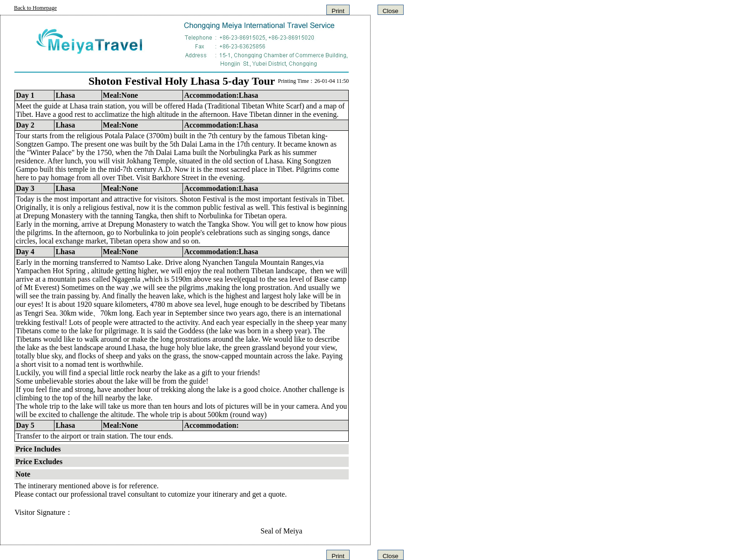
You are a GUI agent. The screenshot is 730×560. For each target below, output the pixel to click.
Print (338, 11)
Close (391, 11)
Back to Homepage (35, 8)
